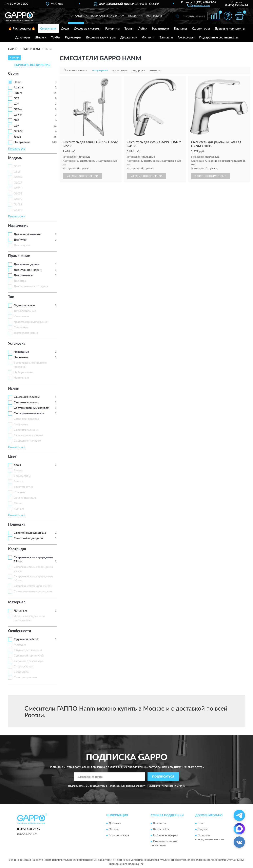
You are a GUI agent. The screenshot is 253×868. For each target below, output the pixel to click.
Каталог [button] (76, 16)
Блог (201, 823)
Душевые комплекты (230, 29)
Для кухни (21, 240)
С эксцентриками (25, 678)
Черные (19, 509)
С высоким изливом (27, 397)
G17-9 (18, 115)
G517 (17, 166)
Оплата (114, 829)
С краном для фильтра (28, 661)
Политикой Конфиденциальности (127, 786)
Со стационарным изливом (31, 408)
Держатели (129, 38)
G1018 (18, 188)
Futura (18, 93)
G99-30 (18, 131)
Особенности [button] (20, 631)
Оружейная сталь (25, 498)
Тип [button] (11, 297)
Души (65, 29)
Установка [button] (17, 344)
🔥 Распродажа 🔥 (22, 29)
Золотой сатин (23, 487)
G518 (17, 172)
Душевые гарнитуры (101, 38)
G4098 (18, 205)
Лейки (143, 29)
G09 (16, 104)
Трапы (129, 29)
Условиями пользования (162, 786)
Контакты (154, 16)
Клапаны (180, 29)
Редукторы (73, 38)
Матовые (20, 645)
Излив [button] (13, 389)
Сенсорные (21, 327)
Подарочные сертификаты (219, 38)
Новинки (135, 16)
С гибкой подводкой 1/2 (30, 533)
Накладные (21, 352)
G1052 (18, 194)
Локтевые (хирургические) (31, 322)
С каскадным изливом (28, 435)
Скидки (202, 829)
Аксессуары (186, 38)
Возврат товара (119, 835)
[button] (199, 5)
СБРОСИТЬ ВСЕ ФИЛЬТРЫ (32, 65)
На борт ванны (23, 372)
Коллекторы (201, 29)
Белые (18, 471)
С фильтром (22, 672)
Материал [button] (17, 602)
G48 (16, 120)
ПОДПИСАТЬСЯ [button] (163, 777)
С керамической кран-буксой (33, 586)
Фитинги (148, 38)
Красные (20, 492)
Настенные (21, 357)
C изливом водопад (26, 419)
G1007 (18, 177)
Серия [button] (13, 74)
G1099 (18, 199)
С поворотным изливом (29, 413)
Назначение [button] (18, 226)
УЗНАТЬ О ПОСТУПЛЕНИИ (82, 176)
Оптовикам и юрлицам (105, 16)
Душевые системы (87, 29)
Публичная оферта (165, 835)
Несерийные (22, 142)
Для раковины (23, 275)
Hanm (18, 82)
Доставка (115, 823)
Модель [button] (15, 158)
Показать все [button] (17, 149)
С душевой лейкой (26, 639)
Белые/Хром (22, 476)
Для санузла (22, 245)
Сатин (18, 503)
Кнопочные (21, 317)
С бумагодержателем (28, 650)
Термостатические (26, 333)
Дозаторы (23, 38)
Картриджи (161, 29)
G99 (16, 126)
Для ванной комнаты (27, 234)
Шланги (41, 38)
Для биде (20, 281)
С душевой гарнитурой (29, 656)
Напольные (21, 378)
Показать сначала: (76, 70)
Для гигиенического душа (31, 286)
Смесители (48, 29)
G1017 (18, 183)
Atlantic (19, 88)
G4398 (18, 210)
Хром (17, 465)
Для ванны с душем (27, 265)
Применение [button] (19, 256)
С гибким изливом (26, 430)
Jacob (17, 137)
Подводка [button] (17, 525)
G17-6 (18, 109)
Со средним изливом (27, 441)
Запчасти (166, 38)
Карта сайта (161, 829)
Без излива (21, 424)
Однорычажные (24, 306)
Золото (18, 481)
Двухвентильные (25, 311)
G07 (16, 99)
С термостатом (24, 667)
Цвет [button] (12, 457)
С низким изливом (26, 403)
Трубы (56, 38)
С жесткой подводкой (28, 538)
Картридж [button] (17, 549)
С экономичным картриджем (33, 592)
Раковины (112, 29)
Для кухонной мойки (27, 270)
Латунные (20, 611)
